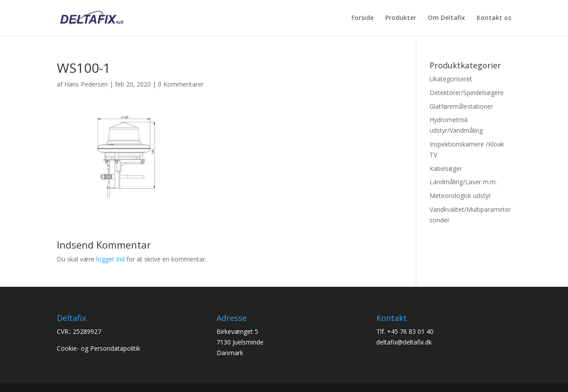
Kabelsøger (446, 168)
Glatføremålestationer (461, 106)
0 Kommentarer (181, 84)
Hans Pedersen (86, 84)
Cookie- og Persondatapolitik (99, 348)
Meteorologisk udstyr (460, 196)
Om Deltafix (446, 18)
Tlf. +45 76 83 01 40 (405, 331)
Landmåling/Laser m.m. (463, 182)
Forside (363, 18)
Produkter (401, 18)
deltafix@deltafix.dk (404, 342)
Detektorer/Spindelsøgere (467, 93)
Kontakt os (494, 18)
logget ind (110, 259)
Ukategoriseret (451, 79)
